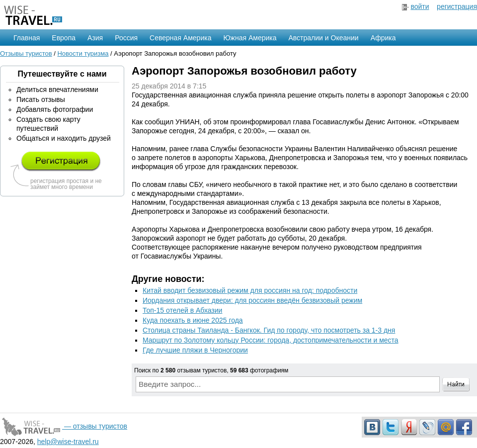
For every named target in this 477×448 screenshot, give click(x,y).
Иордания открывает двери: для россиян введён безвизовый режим (252, 300)
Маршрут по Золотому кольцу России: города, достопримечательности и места (271, 340)
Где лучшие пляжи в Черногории (195, 350)
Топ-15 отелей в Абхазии (182, 310)
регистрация (457, 6)
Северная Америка (180, 38)
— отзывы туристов (64, 426)
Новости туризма (83, 53)
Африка (383, 38)
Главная (27, 38)
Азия (95, 38)
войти (420, 6)
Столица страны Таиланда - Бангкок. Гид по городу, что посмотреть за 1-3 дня (269, 330)
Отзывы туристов (26, 53)
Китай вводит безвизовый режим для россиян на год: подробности (250, 290)
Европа (64, 38)
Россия (126, 38)
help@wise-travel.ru (68, 442)
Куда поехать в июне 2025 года (193, 320)
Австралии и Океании (324, 38)
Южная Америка (250, 38)
